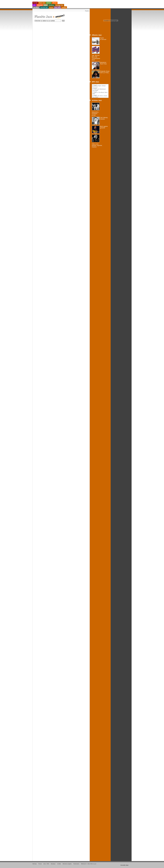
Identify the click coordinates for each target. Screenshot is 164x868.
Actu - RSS (46, 864)
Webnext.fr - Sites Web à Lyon (89, 864)
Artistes (49, 3)
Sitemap (35, 864)
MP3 (34, 5)
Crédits (59, 864)
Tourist (103, 39)
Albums (55, 3)
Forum (51, 7)
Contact (64, 7)
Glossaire (40, 5)
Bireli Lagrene (104, 127)
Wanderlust (103, 63)
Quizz (46, 5)
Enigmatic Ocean (105, 72)
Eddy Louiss (97, 145)
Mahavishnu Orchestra (95, 114)
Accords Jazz (44, 7)
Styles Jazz (42, 3)
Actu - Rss (57, 7)
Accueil (35, 3)
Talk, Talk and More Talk (96, 58)
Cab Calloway (104, 118)
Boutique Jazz (59, 5)
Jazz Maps (36, 7)
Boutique (53, 864)
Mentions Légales (67, 864)
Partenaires (76, 864)
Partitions (51, 5)
